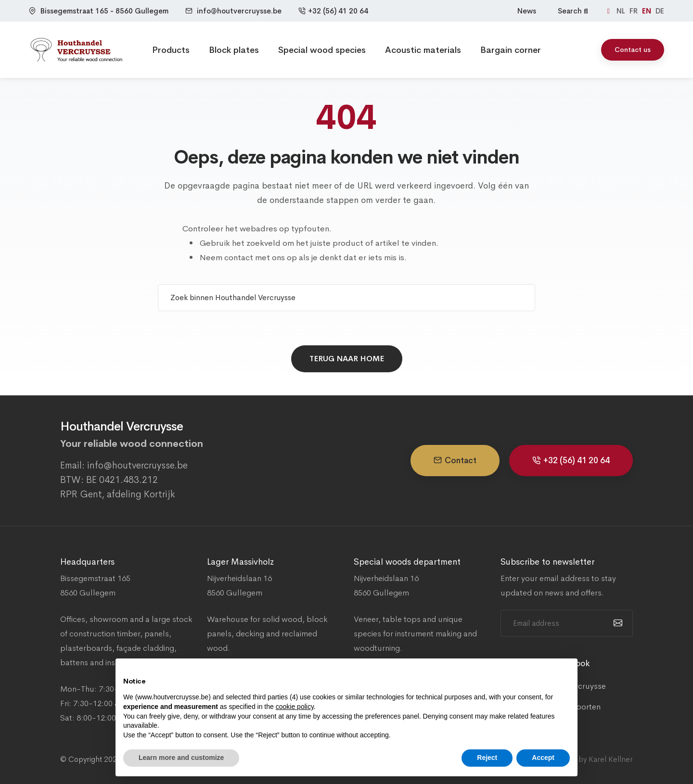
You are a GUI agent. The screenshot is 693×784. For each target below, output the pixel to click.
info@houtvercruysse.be (239, 11)
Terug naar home (347, 359)
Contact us (633, 50)
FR (635, 11)
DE (660, 11)
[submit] (617, 623)
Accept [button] (543, 758)
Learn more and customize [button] (181, 758)
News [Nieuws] (527, 11)
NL (622, 11)
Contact (455, 461)
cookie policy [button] (295, 707)
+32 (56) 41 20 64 (333, 11)
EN (648, 11)
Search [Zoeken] (574, 11)
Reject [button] (487, 758)
